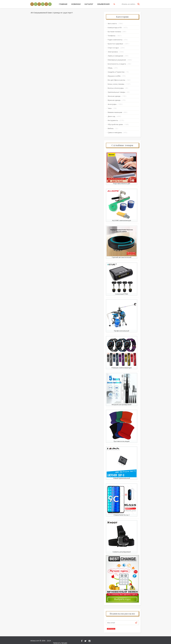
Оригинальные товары (117, 92)
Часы (110, 108)
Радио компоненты (115, 40)
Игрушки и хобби (114, 76)
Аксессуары (112, 104)
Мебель (111, 128)
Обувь (110, 68)
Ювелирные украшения (117, 60)
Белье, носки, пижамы (116, 84)
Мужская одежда (114, 100)
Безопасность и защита (117, 64)
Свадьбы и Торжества (116, 72)
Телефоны (112, 36)
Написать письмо (134, 639)
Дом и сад (112, 116)
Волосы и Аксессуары (116, 88)
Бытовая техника (114, 32)
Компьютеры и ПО (115, 28)
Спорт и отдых (113, 48)
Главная (63, 4)
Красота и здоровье (116, 44)
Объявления (103, 4)
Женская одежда (114, 96)
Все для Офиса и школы (117, 80)
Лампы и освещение (116, 56)
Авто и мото (112, 24)
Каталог (89, 4)
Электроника (113, 52)
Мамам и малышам (115, 112)
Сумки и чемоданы (115, 132)
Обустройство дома (115, 124)
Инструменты (113, 120)
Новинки (76, 4)
